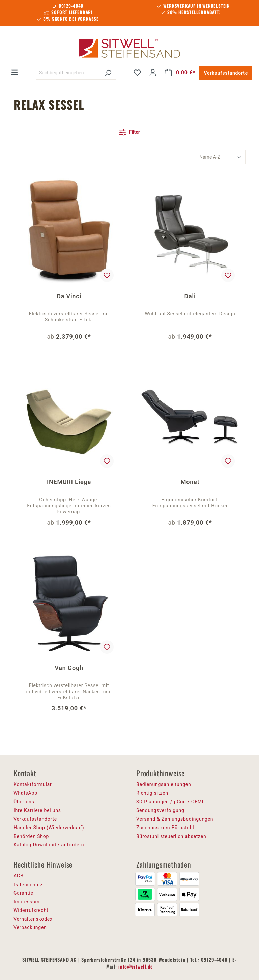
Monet (190, 482)
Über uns (24, 802)
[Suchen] (108, 73)
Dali (190, 296)
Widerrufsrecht (31, 910)
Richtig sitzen (152, 793)
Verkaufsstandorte (226, 73)
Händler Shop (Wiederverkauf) (49, 828)
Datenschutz (28, 885)
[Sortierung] (221, 157)
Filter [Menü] (129, 131)
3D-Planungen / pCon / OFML (170, 802)
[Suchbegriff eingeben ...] (68, 73)
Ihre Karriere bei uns (37, 810)
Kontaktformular (33, 784)
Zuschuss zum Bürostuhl (165, 828)
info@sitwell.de (136, 966)
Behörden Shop (31, 836)
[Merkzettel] (137, 73)
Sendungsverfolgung (160, 810)
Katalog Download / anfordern (49, 845)
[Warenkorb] (180, 73)
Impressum (27, 902)
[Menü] (15, 72)
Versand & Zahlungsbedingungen (175, 819)
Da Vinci (69, 296)
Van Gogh (69, 668)
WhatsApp (25, 793)
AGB (19, 876)
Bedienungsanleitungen (164, 784)
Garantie (23, 893)
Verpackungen (30, 927)
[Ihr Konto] (153, 73)
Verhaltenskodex (33, 919)
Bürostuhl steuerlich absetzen (171, 836)
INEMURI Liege (69, 482)
